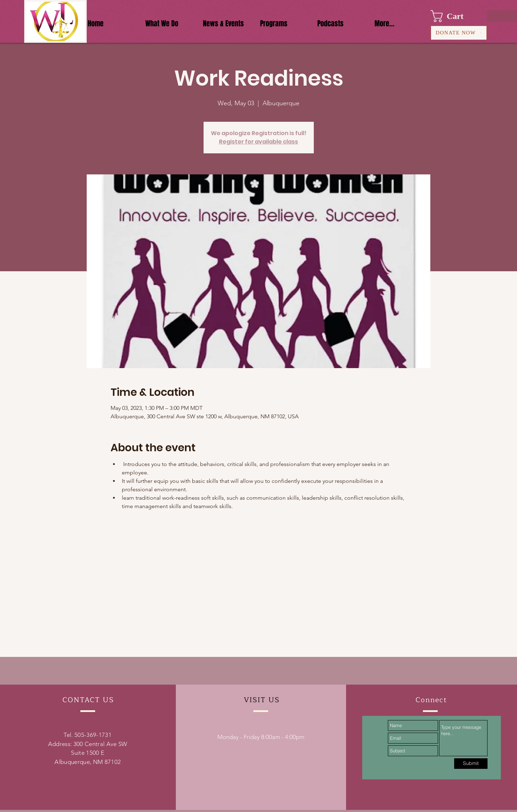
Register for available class (258, 142)
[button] (454, 16)
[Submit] (471, 764)
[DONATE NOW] (459, 33)
